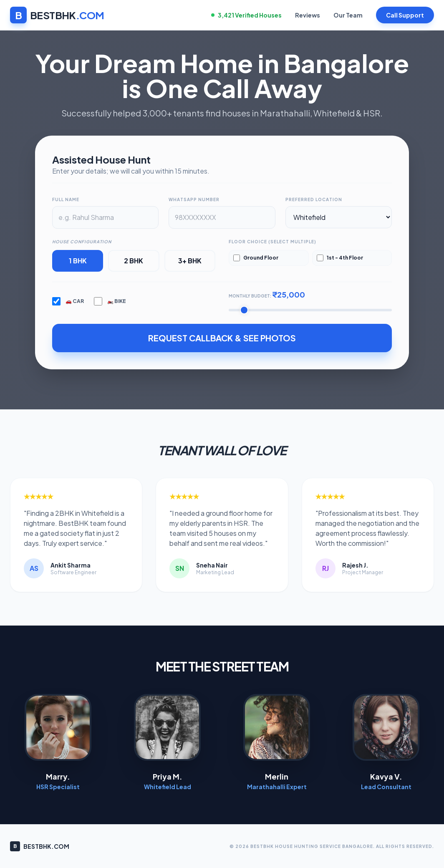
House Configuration (82, 242)
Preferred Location (314, 199)
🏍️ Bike (110, 301)
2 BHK (134, 261)
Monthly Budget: (267, 294)
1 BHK (78, 261)
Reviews (308, 15)
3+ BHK (190, 261)
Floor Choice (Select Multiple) (272, 242)
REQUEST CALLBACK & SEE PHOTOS (222, 338)
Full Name (66, 199)
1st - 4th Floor (340, 258)
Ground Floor (256, 258)
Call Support (405, 15)
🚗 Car (68, 301)
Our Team (348, 15)
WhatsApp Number (194, 199)
